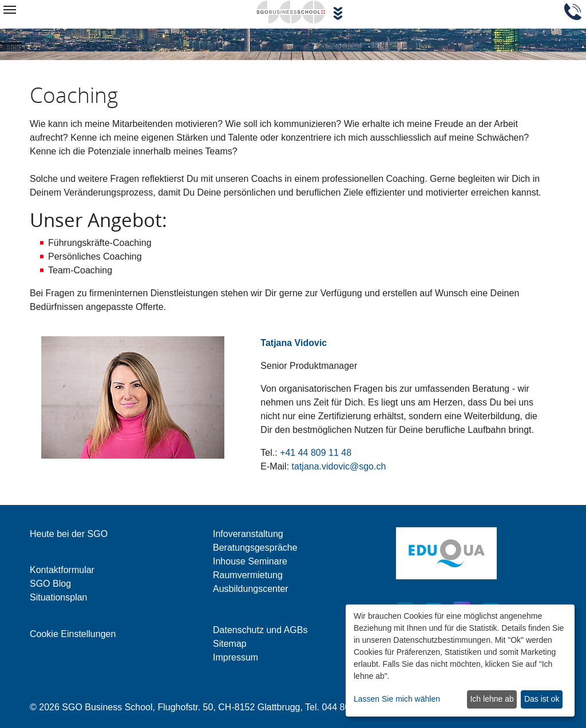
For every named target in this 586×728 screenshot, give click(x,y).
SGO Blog (50, 584)
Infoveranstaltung (248, 534)
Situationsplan (59, 597)
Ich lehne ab (492, 699)
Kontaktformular (62, 570)
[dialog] (460, 661)
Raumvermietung (248, 575)
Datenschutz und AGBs (260, 630)
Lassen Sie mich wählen (397, 699)
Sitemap (230, 644)
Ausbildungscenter (251, 589)
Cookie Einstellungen (73, 634)
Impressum (235, 657)
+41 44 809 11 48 (316, 453)
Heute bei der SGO (69, 534)
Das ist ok (542, 699)
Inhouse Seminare (250, 561)
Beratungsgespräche (255, 548)
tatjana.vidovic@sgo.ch (339, 466)
